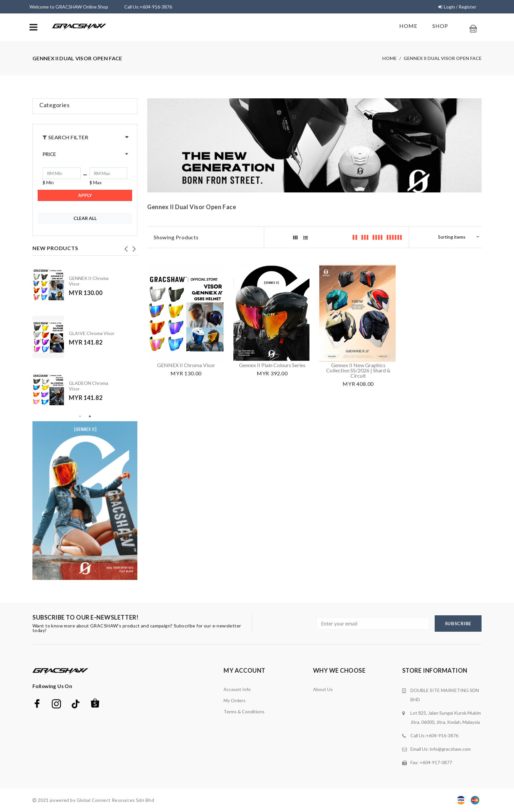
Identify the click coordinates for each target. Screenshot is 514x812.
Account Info (237, 689)
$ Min (48, 182)
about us (323, 689)
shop (440, 26)
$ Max (96, 182)
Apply (85, 195)
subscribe (458, 623)
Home (408, 26)
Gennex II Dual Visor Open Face (443, 58)
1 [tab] (80, 416)
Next (134, 247)
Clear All (85, 218)
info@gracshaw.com (450, 749)
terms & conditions (244, 712)
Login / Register (460, 7)
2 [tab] (90, 416)
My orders (235, 700)
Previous (126, 247)
